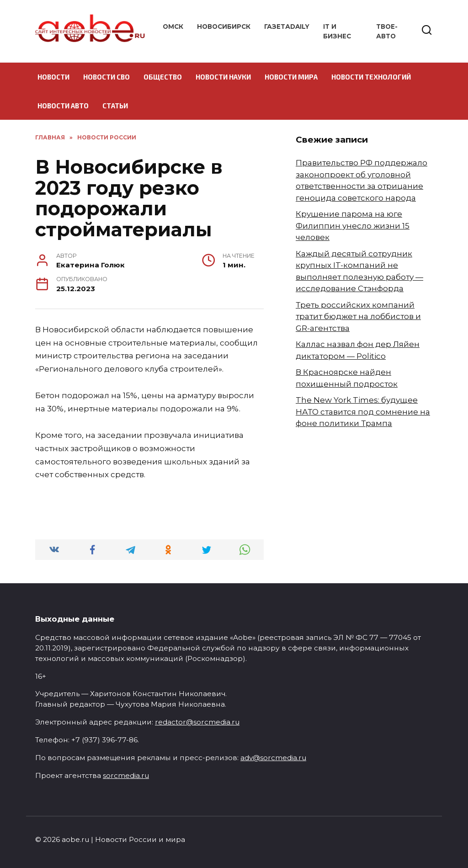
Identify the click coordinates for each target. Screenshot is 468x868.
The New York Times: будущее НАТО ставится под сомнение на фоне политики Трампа (363, 412)
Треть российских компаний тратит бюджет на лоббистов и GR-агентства (358, 317)
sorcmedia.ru (126, 775)
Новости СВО (106, 77)
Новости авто (63, 106)
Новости (53, 77)
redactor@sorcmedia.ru (197, 722)
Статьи (115, 106)
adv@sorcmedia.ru (273, 758)
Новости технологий (371, 77)
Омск (173, 27)
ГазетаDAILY (287, 27)
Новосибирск (224, 27)
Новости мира (291, 77)
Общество (163, 77)
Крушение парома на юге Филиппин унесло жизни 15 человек (353, 226)
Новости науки (223, 77)
